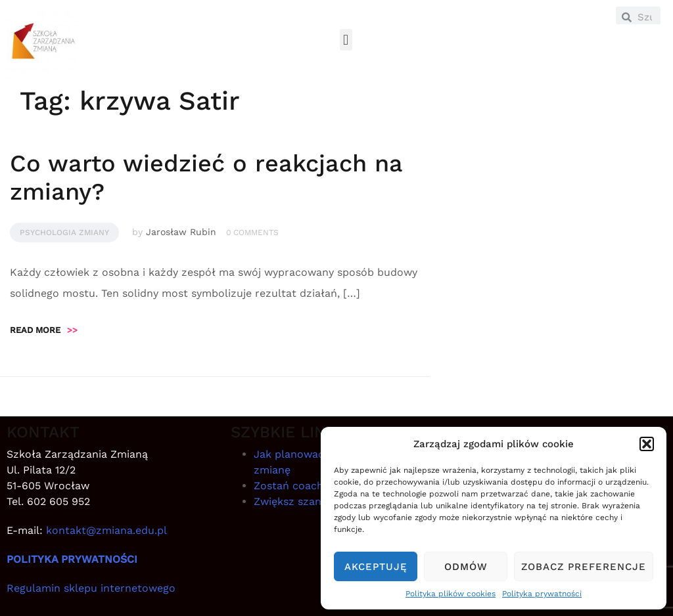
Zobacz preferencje (584, 567)
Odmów (466, 567)
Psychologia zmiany (64, 232)
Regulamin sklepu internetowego (91, 588)
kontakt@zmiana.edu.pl (106, 530)
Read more (44, 330)
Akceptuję (376, 567)
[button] (647, 444)
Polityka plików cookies (451, 594)
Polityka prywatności (542, 594)
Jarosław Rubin (181, 232)
